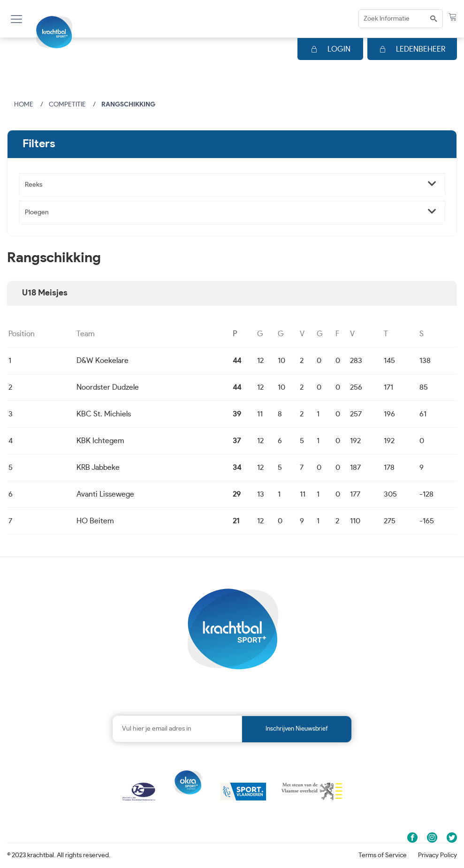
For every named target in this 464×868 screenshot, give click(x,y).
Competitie (67, 105)
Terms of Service (383, 855)
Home (24, 105)
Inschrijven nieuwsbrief (297, 729)
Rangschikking (128, 105)
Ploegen (37, 212)
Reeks (34, 185)
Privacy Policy (437, 855)
